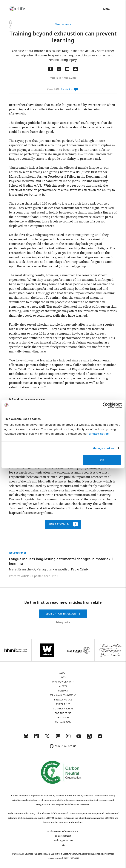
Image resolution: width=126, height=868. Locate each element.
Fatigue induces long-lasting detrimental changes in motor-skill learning (61, 562)
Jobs (63, 677)
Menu (107, 9)
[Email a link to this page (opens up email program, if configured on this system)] (67, 69)
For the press (63, 713)
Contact (63, 691)
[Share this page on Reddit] (76, 69)
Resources (63, 718)
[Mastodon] (58, 738)
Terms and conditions (63, 695)
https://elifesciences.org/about (30, 513)
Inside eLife (63, 704)
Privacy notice (63, 622)
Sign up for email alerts (63, 614)
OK (102, 460)
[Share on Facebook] (50, 69)
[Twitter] (47, 738)
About (63, 673)
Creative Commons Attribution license (81, 854)
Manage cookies (103, 448)
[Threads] (89, 738)
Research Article (19, 576)
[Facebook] (100, 738)
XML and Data (63, 722)
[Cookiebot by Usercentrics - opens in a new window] (105, 405)
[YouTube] (79, 738)
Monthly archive (63, 709)
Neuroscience (63, 25)
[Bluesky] (26, 738)
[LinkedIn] (37, 738)
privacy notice (99, 434)
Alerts (63, 686)
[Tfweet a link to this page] (59, 69)
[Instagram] (68, 738)
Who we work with (63, 682)
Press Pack (55, 78)
